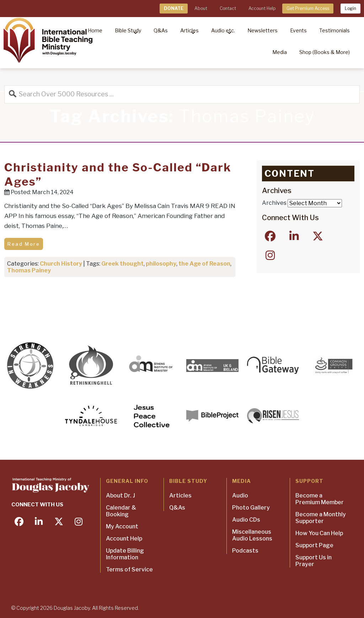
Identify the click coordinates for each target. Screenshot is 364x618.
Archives (274, 203)
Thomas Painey (29, 270)
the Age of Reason (204, 264)
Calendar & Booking (121, 511)
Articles (180, 496)
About (201, 8)
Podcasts (245, 551)
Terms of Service (129, 569)
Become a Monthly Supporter (321, 518)
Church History (61, 264)
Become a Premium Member (320, 499)
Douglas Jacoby (72, 608)
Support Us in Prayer (314, 561)
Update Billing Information (125, 554)
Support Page (314, 545)
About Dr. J (121, 496)
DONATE (174, 8)
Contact (228, 8)
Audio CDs (246, 520)
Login (350, 8)
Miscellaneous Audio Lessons (252, 535)
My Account (122, 526)
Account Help (262, 8)
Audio (240, 496)
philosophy (161, 264)
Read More (24, 244)
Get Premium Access (308, 8)
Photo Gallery (251, 508)
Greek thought (122, 264)
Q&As (177, 508)
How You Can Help (319, 533)
